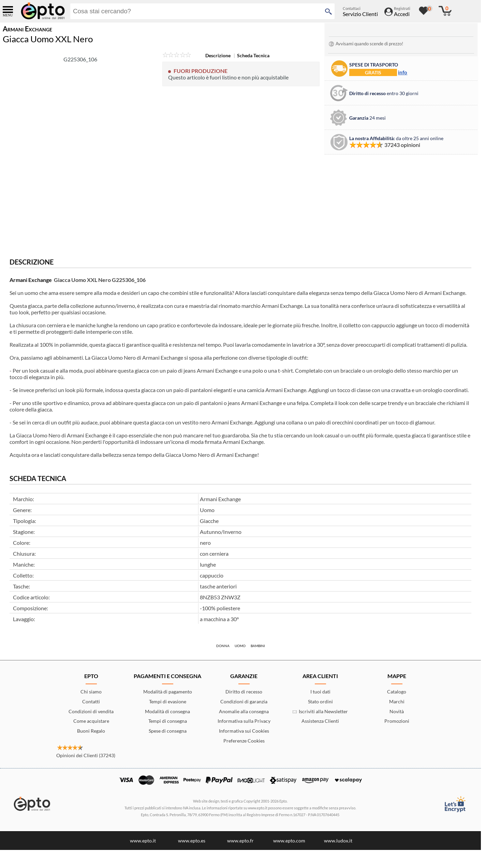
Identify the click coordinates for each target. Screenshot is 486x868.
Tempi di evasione (168, 701)
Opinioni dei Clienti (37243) (86, 755)
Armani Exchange (31, 280)
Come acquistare (91, 721)
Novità (397, 711)
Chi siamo (91, 692)
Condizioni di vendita (91, 711)
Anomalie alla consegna (244, 711)
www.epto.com (289, 841)
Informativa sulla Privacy (244, 721)
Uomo (240, 646)
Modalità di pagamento (168, 692)
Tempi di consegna (168, 721)
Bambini (258, 646)
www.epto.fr (240, 841)
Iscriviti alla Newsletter (320, 711)
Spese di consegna (168, 731)
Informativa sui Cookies (244, 731)
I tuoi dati (320, 692)
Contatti (91, 701)
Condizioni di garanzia (244, 701)
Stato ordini (320, 701)
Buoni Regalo (91, 731)
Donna (223, 646)
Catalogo (397, 692)
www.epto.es (192, 841)
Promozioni (397, 721)
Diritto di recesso (244, 692)
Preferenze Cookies (244, 741)
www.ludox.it (338, 841)
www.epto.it (143, 841)
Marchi (397, 701)
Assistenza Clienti (320, 721)
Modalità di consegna (167, 711)
